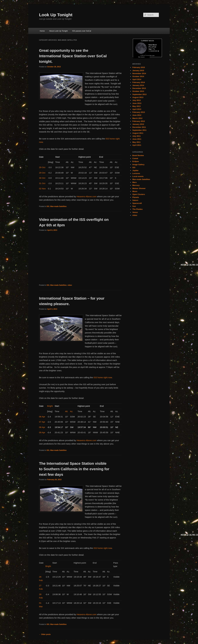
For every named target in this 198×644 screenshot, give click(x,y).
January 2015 (138, 70)
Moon (135, 191)
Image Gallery (138, 164)
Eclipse (136, 161)
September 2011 (139, 130)
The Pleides (137, 209)
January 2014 (138, 85)
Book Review (138, 155)
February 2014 (139, 82)
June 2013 (137, 103)
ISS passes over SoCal (82, 31)
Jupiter (135, 170)
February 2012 (139, 121)
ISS (48, 206)
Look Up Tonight (56, 15)
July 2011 (137, 136)
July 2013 (137, 100)
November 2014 (139, 73)
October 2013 (138, 91)
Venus (135, 212)
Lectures (136, 173)
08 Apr (42, 427)
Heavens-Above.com (86, 196)
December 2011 (139, 127)
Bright (50, 406)
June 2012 (137, 115)
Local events (138, 176)
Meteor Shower (139, 188)
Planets (136, 197)
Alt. (67, 411)
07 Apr (42, 422)
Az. (72, 411)
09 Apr (42, 432)
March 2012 (137, 118)
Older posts (45, 634)
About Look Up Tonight (58, 31)
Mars (134, 182)
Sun (134, 206)
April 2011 (137, 145)
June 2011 (137, 139)
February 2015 (139, 67)
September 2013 (139, 94)
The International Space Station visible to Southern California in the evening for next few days (74, 469)
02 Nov (42, 189)
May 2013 (136, 106)
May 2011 (136, 142)
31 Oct (42, 183)
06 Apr (42, 417)
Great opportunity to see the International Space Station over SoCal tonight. (73, 56)
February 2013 (139, 112)
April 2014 (137, 79)
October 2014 (138, 76)
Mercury (136, 185)
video (70, 285)
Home (42, 31)
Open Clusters (139, 194)
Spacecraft (137, 203)
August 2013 (138, 97)
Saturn (135, 200)
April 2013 (137, 109)
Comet (135, 158)
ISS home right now (103, 377)
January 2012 (138, 124)
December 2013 (139, 88)
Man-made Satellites (58, 206)
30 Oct (42, 178)
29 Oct (42, 167)
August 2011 (138, 133)
